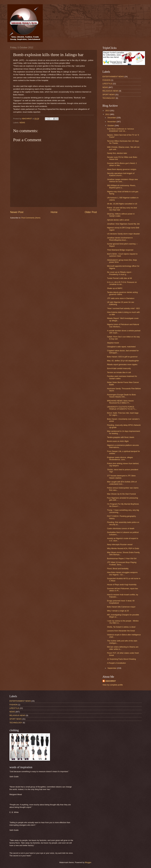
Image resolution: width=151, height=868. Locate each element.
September (112, 668)
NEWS (22, 123)
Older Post (91, 212)
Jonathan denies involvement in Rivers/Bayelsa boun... (120, 239)
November (112, 122)
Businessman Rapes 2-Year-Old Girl (122, 558)
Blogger (88, 862)
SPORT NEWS (109, 95)
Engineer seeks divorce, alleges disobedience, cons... (120, 458)
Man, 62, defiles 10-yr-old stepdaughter (123, 361)
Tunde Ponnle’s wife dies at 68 (120, 278)
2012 (108, 114)
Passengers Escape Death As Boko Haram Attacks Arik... (122, 396)
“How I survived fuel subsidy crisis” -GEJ (123, 308)
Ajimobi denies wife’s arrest (118, 220)
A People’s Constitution (116, 663)
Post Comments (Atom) (31, 218)
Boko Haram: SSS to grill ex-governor (122, 357)
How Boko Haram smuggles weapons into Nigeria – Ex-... (122, 573)
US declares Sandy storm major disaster (123, 234)
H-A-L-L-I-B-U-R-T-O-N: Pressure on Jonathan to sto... (122, 283)
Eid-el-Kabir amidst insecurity (119, 368)
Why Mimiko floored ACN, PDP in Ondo (123, 548)
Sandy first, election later (117, 153)
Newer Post (17, 212)
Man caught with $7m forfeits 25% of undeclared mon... (122, 483)
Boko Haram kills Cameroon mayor (121, 607)
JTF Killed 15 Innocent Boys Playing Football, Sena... (122, 563)
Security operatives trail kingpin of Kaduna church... (121, 174)
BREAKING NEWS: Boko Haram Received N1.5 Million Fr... (120, 402)
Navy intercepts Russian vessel (120, 544)
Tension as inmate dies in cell (119, 372)
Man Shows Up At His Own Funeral (121, 494)
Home (54, 212)
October (111, 126)
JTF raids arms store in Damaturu (121, 298)
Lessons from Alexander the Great (121, 631)
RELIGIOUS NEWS (111, 91)
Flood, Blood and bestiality (118, 569)
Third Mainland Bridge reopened (120, 250)
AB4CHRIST (111, 681)
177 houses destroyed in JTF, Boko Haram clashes (121, 477)
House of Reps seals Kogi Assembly (122, 585)
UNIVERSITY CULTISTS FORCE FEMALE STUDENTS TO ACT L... (122, 408)
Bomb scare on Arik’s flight (118, 441)
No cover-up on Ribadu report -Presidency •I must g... (120, 273)
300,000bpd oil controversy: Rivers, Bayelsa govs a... (121, 187)
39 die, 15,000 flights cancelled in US (122, 204)
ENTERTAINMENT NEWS (113, 77)
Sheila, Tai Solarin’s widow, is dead (121, 627)
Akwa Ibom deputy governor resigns (122, 169)
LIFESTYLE (107, 84)
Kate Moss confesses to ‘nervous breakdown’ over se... (121, 130)
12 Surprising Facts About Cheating (122, 659)
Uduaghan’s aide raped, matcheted (121, 347)
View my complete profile (113, 685)
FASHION (107, 80)
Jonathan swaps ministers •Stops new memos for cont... (122, 180)
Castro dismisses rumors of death (121, 528)
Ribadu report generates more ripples (122, 364)
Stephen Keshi (113, 343)
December (112, 118)
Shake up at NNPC (115, 288)
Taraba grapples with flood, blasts (121, 437)
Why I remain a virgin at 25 (118, 611)
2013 (108, 111)
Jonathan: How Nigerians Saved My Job (123, 224)
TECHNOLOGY (109, 98)
